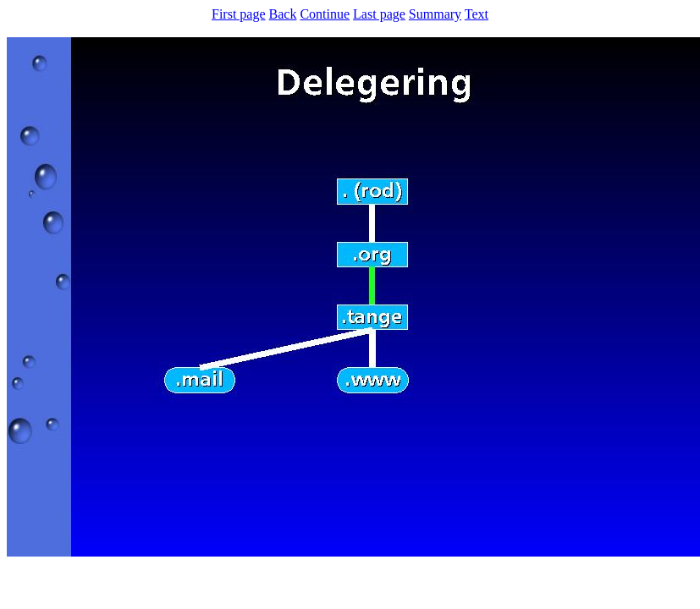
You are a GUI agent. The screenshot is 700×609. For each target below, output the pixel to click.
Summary (435, 14)
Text (477, 14)
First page (239, 14)
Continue (325, 14)
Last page (379, 14)
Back (283, 14)
